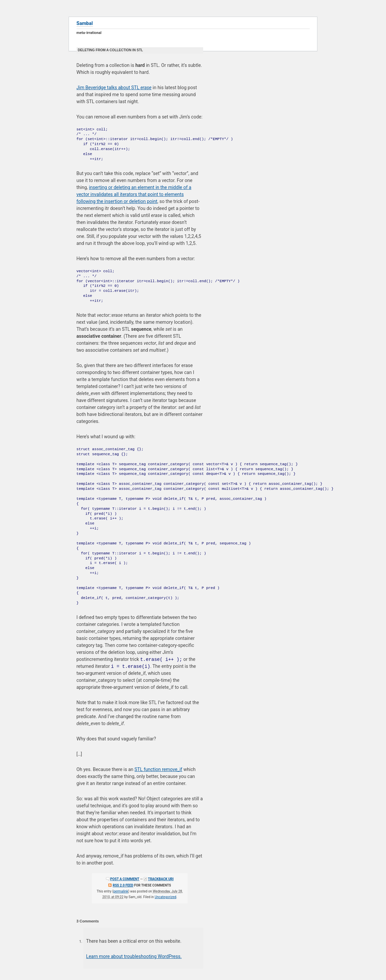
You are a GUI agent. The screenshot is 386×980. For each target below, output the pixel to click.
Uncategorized (165, 897)
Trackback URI (161, 879)
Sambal (85, 23)
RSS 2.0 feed (123, 885)
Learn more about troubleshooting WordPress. (134, 956)
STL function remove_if (158, 769)
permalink (121, 891)
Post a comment (125, 879)
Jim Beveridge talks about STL (114, 88)
